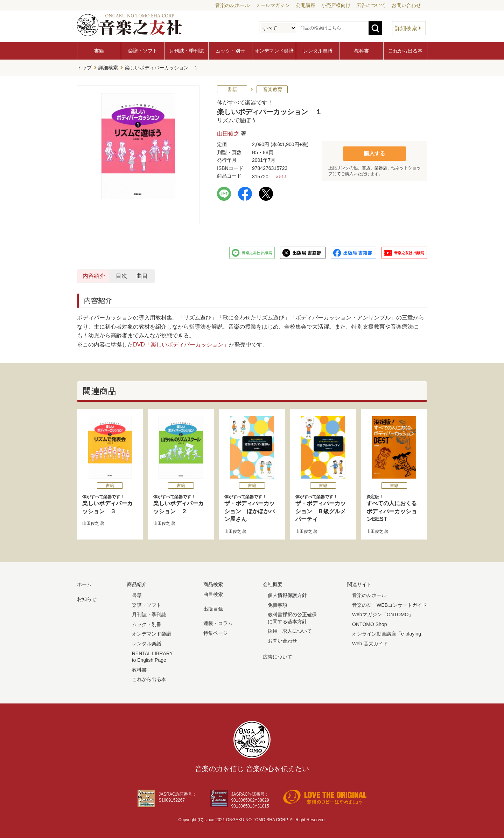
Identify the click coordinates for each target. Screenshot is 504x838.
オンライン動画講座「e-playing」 (389, 632)
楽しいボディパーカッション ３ (110, 502)
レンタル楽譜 (318, 51)
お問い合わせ (406, 5)
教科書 (362, 51)
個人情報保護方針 (287, 594)
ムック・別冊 (230, 51)
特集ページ (216, 632)
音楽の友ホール (232, 5)
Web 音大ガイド (370, 642)
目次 (187, 274)
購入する (374, 152)
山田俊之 (228, 132)
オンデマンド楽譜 (274, 51)
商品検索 (213, 583)
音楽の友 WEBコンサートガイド (390, 603)
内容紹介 (111, 274)
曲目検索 (213, 593)
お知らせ (87, 598)
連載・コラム (218, 622)
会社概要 (273, 583)
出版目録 (213, 607)
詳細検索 (406, 28)
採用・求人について (290, 630)
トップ (84, 67)
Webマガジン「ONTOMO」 (383, 613)
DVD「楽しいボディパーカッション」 (181, 343)
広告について (371, 5)
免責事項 (278, 603)
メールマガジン (273, 5)
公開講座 (306, 5)
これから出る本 (405, 51)
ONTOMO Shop (369, 623)
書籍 (99, 51)
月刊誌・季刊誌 (187, 51)
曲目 (262, 274)
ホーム (84, 583)
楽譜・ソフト (143, 51)
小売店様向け (336, 5)
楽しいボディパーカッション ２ (181, 502)
